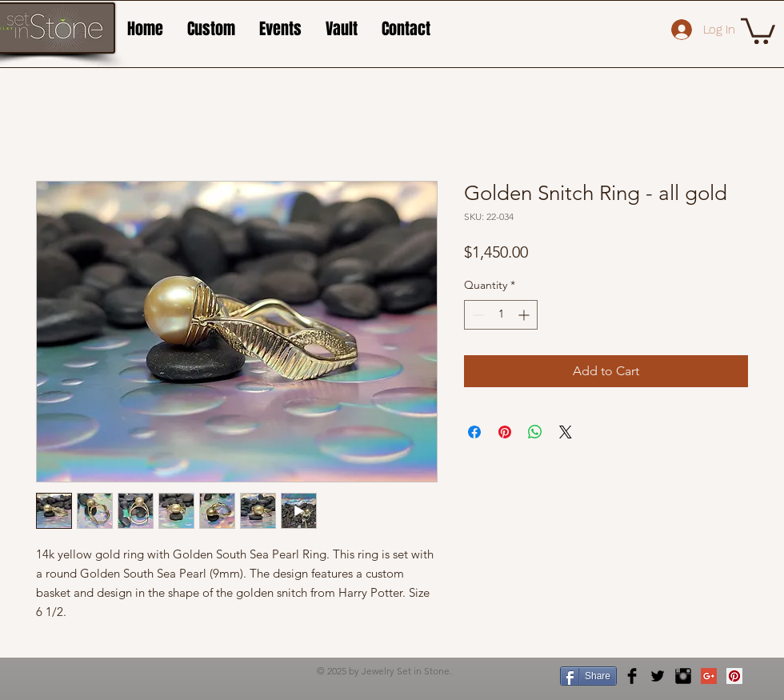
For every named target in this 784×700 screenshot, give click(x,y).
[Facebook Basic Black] (632, 676)
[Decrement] (476, 315)
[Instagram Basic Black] (683, 676)
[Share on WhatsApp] (535, 432)
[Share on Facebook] (474, 432)
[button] (758, 30)
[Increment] (525, 315)
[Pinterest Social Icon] (734, 676)
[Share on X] (566, 432)
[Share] (588, 676)
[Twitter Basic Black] (658, 676)
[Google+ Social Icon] (709, 676)
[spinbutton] (501, 315)
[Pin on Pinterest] (505, 432)
